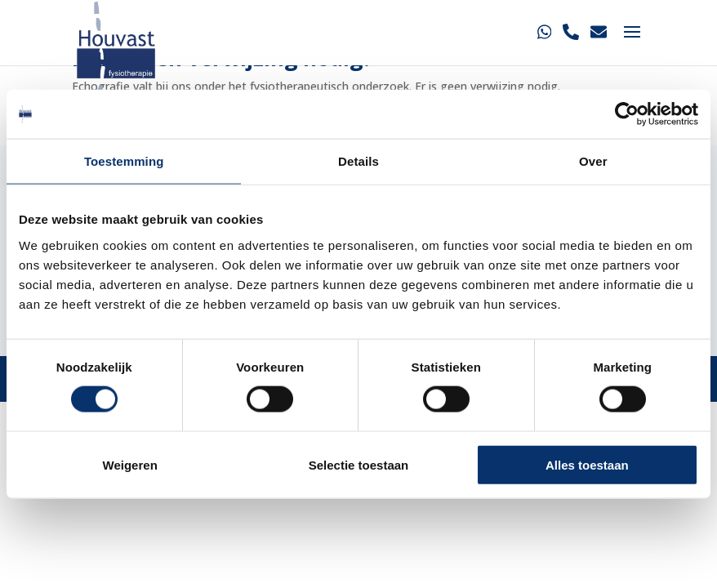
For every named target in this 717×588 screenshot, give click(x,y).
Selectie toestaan (359, 464)
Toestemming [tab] (124, 161)
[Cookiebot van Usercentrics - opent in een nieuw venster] (627, 114)
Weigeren (130, 464)
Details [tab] (358, 161)
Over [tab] (593, 161)
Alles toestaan (587, 464)
